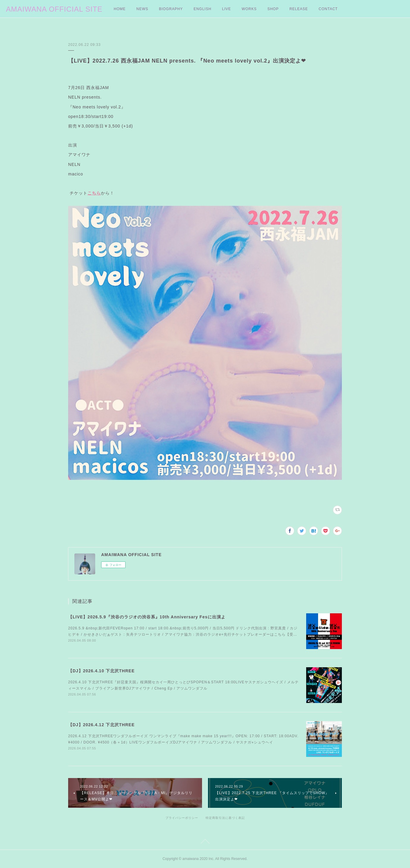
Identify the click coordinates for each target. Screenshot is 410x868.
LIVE (226, 9)
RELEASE (299, 9)
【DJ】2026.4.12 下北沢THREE (101, 725)
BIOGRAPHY (171, 9)
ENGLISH (203, 9)
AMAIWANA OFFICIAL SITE (54, 9)
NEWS (142, 9)
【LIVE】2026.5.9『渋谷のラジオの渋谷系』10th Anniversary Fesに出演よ (147, 617)
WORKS (249, 9)
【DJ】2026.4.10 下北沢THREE (101, 671)
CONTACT (328, 9)
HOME (120, 9)
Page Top (205, 842)
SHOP (273, 9)
